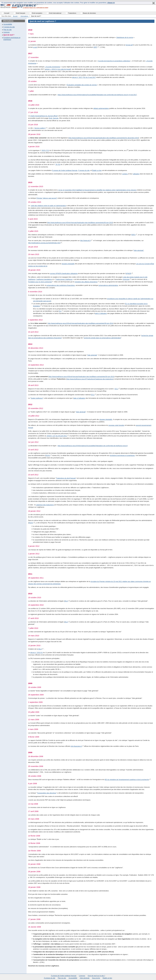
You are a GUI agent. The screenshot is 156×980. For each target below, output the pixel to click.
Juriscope (126, 279)
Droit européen (37, 13)
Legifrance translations (44, 279)
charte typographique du (44, 116)
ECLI (116, 389)
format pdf (129, 45)
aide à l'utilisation (79, 398)
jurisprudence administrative (108, 285)
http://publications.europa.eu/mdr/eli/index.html (44, 243)
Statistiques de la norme (125, 37)
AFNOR (128, 273)
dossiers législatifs (68, 264)
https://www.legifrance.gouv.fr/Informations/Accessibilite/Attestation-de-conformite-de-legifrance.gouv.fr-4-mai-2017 (97, 95)
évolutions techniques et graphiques (122, 455)
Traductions (72, 13)
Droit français (21, 13)
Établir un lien (97, 170)
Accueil (15, 16)
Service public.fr (40, 128)
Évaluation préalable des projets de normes (82, 85)
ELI (60, 311)
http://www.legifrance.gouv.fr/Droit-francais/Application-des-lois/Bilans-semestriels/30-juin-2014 (80, 323)
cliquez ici (111, 3)
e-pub (35, 47)
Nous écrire (96, 978)
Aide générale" (139, 250)
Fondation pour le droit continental (40, 282)
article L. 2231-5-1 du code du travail (58, 69)
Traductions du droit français (66, 478)
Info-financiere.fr (76, 746)
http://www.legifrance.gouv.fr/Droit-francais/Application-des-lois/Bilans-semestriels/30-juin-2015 (80, 223)
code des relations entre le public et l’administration (48, 206)
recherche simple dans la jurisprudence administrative (102, 338)
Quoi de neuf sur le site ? (96, 976)
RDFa (133, 235)
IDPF (95, 47)
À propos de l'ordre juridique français (65, 170)
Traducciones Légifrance (64, 279)
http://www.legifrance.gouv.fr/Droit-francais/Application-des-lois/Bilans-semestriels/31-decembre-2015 (104, 138)
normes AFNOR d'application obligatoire (64, 273)
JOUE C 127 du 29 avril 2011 (57, 436)
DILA (66, 601)
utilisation (136, 174)
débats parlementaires (101, 108)
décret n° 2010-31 (36, 653)
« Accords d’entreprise (52, 67)
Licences (7, 32)
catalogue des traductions (45, 505)
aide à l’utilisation (101, 313)
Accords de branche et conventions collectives (114, 61)
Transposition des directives (47, 793)
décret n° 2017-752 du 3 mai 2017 (84, 77)
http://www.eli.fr (85, 241)
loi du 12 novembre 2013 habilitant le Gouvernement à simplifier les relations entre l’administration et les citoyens (97, 190)
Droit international (55, 13)
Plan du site (7, 30)
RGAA (48, 455)
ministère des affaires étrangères (86, 282)
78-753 (58, 164)
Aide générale (92, 355)
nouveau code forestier (116, 425)
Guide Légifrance (37, 398)
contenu (125, 174)
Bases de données (89, 13)
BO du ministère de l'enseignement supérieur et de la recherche (127, 780)
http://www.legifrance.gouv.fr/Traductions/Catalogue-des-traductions (90, 379)
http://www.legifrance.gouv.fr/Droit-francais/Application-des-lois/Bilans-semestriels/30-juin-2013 (81, 377)
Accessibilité (8, 24)
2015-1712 (45, 150)
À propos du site (84, 170)
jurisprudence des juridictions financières (61, 285)
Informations (25, 16)
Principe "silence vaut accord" (47, 198)
